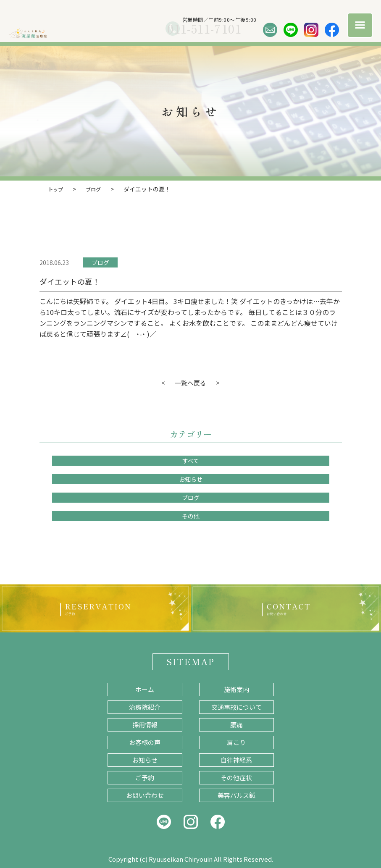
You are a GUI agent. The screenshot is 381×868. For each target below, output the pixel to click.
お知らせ (191, 479)
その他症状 (236, 777)
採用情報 (145, 724)
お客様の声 (145, 742)
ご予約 (145, 777)
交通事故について (236, 707)
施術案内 (236, 689)
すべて (191, 460)
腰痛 (236, 724)
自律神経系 (236, 759)
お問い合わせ (145, 795)
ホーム (145, 689)
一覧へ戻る (191, 382)
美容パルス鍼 (236, 795)
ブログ (100, 262)
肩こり (236, 742)
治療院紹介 (145, 707)
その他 (191, 516)
